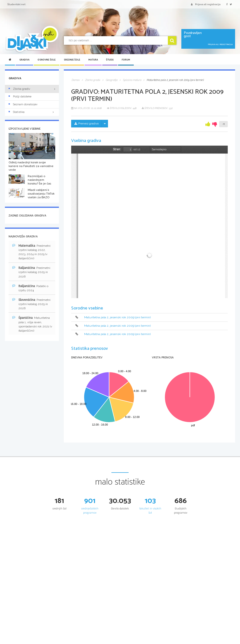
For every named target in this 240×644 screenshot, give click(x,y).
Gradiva (24, 60)
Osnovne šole (47, 60)
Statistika (32, 112)
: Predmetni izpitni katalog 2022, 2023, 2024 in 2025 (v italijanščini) (31, 252)
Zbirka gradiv (19, 89)
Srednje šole (72, 60)
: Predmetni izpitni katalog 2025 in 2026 (31, 272)
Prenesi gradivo (87, 123)
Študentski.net (16, 4)
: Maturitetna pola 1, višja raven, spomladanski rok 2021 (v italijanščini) (32, 324)
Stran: (117, 149)
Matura (93, 60)
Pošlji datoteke (20, 97)
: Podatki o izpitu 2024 (30, 288)
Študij (110, 60)
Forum (126, 60)
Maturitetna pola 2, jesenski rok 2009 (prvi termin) (117, 317)
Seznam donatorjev (23, 104)
